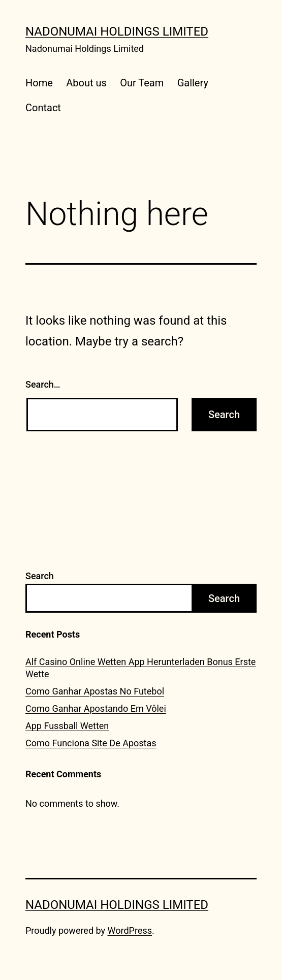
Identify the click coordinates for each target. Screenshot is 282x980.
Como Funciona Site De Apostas (91, 743)
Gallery (193, 83)
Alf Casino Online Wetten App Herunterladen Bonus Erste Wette (140, 668)
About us (86, 83)
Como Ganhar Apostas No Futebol (95, 691)
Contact (43, 108)
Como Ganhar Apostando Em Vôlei (96, 708)
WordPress (130, 930)
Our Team (142, 83)
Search (40, 576)
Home (39, 83)
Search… (43, 384)
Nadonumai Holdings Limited (117, 31)
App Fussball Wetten (67, 726)
